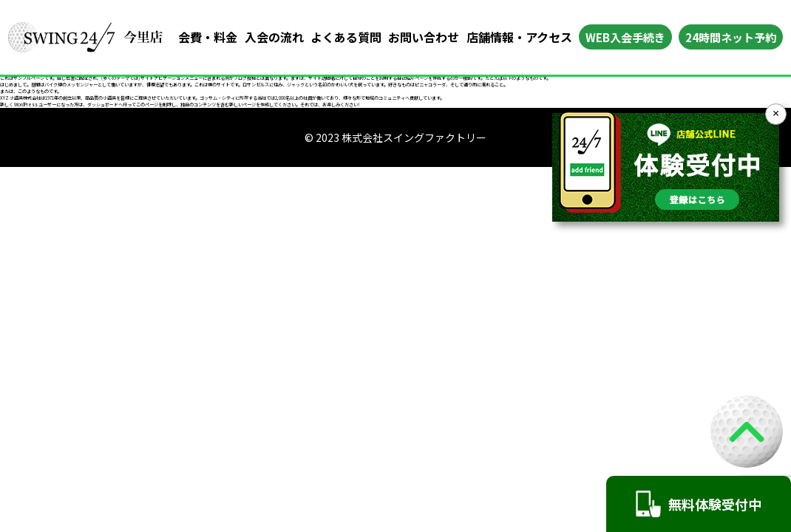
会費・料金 (208, 37)
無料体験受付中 (699, 504)
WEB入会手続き (625, 37)
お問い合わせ (424, 37)
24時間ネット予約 (731, 37)
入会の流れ (274, 37)
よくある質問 (346, 37)
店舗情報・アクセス (519, 37)
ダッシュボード (103, 105)
